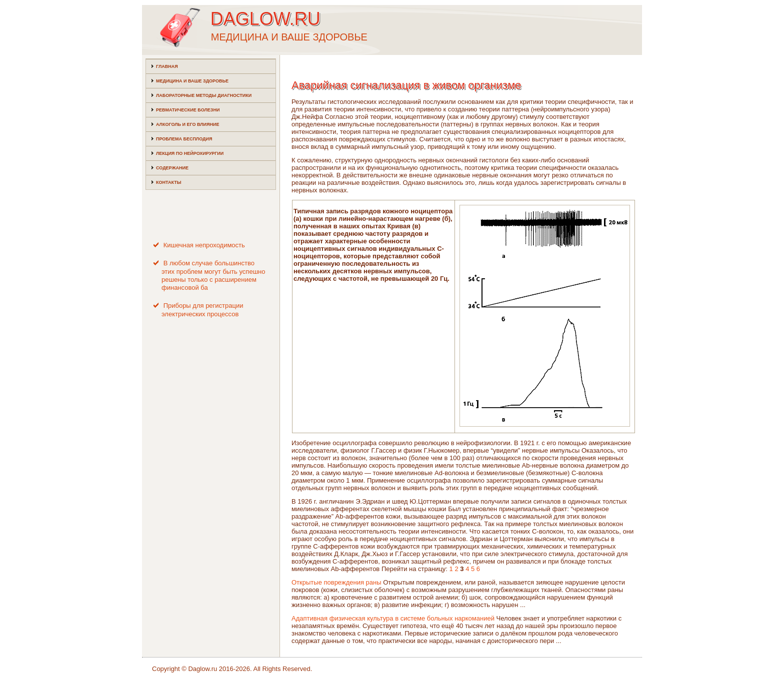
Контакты (168, 182)
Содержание (172, 168)
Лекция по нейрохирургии (190, 153)
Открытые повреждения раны (336, 582)
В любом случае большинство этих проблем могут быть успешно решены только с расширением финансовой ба (213, 275)
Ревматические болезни (188, 110)
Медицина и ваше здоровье (192, 81)
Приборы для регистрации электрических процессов (202, 310)
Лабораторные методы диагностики (204, 95)
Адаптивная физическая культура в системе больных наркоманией (393, 618)
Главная (167, 66)
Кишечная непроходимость (204, 245)
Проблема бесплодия (184, 139)
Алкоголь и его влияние (187, 124)
